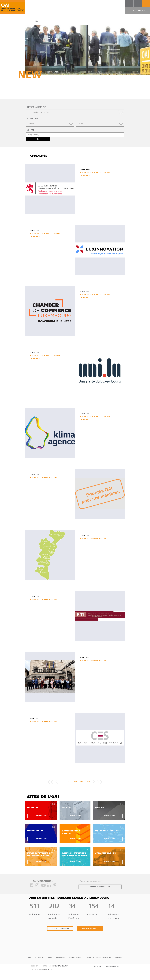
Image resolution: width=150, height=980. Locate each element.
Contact (118, 958)
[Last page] (100, 782)
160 (88, 782)
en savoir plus (41, 816)
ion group (48, 970)
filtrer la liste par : (37, 107)
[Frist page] (50, 782)
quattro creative (62, 966)
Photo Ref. (97, 966)
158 (76, 782)
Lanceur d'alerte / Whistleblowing (98, 958)
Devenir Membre (75, 958)
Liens (50, 958)
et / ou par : (33, 119)
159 (82, 782)
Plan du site (40, 958)
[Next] (94, 782)
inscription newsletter (100, 887)
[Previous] (57, 782)
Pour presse (60, 958)
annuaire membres (90, 929)
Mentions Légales (112, 966)
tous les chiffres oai (60, 929)
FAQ (30, 958)
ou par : (31, 130)
